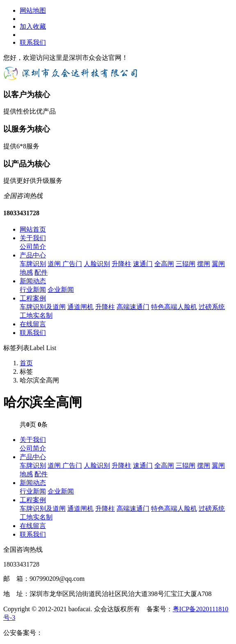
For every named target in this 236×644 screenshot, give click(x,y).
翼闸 (218, 264)
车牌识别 (33, 264)
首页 (26, 363)
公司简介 (33, 247)
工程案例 (33, 298)
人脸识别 (97, 264)
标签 (26, 372)
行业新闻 (33, 290)
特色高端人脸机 (174, 307)
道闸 (55, 264)
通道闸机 (80, 307)
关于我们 (33, 238)
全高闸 (164, 264)
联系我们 (33, 42)
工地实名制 (36, 315)
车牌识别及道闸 (43, 307)
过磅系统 (212, 307)
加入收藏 (33, 26)
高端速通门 (133, 307)
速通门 (143, 264)
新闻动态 (33, 281)
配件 (41, 272)
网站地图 (33, 10)
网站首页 (33, 229)
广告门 (72, 264)
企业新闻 (61, 290)
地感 (26, 272)
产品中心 (33, 255)
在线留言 (33, 324)
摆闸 (204, 264)
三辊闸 (186, 264)
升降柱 (121, 264)
